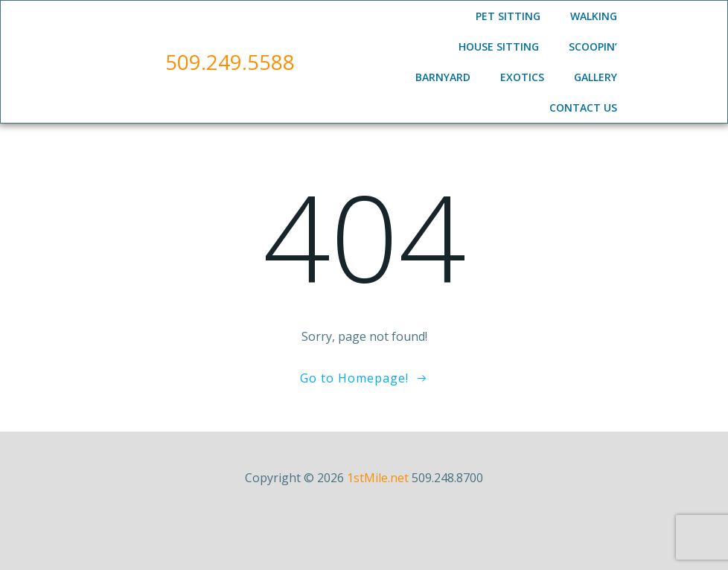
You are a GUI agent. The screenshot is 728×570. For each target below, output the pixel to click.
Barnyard (443, 77)
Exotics (522, 77)
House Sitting (499, 47)
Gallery (596, 77)
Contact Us (583, 108)
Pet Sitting (508, 16)
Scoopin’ (593, 47)
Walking (594, 16)
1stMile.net (378, 478)
